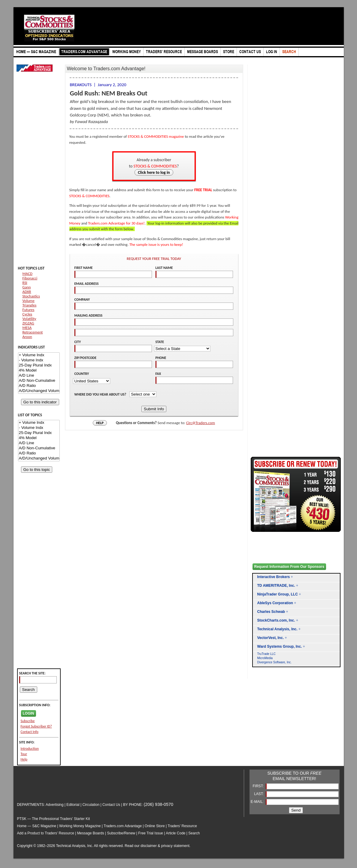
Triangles (30, 305)
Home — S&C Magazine (37, 826)
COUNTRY (82, 374)
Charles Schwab (271, 612)
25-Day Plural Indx (39, 365)
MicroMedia (265, 658)
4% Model (39, 371)
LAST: (259, 794)
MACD (27, 274)
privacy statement (175, 846)
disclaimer (149, 846)
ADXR (27, 292)
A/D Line (39, 376)
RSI (25, 283)
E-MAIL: (258, 802)
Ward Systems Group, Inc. (280, 646)
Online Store (155, 826)
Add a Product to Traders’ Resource (46, 833)
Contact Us (111, 805)
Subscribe (28, 721)
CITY (78, 342)
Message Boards (91, 833)
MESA (27, 328)
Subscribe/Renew (121, 833)
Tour (24, 754)
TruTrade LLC (267, 654)
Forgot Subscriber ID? (36, 726)
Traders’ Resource (182, 826)
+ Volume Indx (39, 355)
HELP (100, 423)
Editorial (73, 805)
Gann (27, 287)
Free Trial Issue (151, 833)
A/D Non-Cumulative (39, 381)
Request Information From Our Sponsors (289, 567)
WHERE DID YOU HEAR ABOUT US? (101, 394)
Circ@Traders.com (201, 423)
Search (194, 833)
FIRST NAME (84, 268)
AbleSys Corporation (275, 603)
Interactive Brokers (274, 577)
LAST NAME (164, 268)
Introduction (30, 749)
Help (24, 759)
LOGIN (29, 713)
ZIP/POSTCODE (86, 358)
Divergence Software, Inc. (275, 662)
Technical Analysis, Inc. (277, 629)
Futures (29, 310)
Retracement (33, 332)
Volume (29, 301)
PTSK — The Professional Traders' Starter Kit (54, 819)
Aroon (27, 337)
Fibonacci (30, 278)
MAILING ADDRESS (89, 315)
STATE (160, 342)
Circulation (91, 805)
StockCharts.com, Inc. (276, 620)
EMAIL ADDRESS (87, 284)
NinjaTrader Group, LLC (278, 594)
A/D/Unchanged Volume (39, 391)
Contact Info (30, 732)
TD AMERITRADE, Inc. (276, 586)
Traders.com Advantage (123, 826)
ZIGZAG (28, 323)
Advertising (54, 805)
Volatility (29, 319)
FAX (158, 374)
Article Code (175, 833)
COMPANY (82, 300)
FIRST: (259, 786)
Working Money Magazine (80, 826)
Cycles (27, 314)
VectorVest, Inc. (271, 638)
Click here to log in (154, 172)
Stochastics (31, 296)
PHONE (161, 358)
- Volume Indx (39, 360)
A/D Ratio (39, 386)
